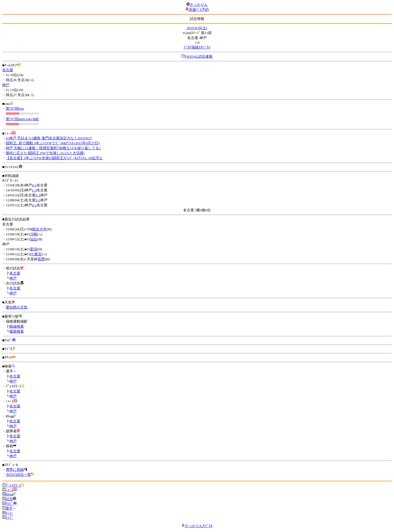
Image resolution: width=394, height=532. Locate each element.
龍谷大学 (39, 229)
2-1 (38, 195)
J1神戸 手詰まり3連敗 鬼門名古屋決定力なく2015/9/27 (49, 138)
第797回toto (15, 108)
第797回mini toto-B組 (22, 119)
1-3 (34, 190)
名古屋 (8, 70)
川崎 (34, 234)
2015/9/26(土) (197, 28)
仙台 (34, 239)
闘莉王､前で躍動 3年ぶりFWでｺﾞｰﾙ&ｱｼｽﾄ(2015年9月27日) (53, 143)
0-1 (34, 185)
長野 (41, 259)
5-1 (38, 200)
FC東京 (36, 254)
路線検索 (17, 326)
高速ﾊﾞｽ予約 (199, 10)
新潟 (34, 249)
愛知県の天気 (17, 307)
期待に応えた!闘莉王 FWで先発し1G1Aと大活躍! (45, 153)
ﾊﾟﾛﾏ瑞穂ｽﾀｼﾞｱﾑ (197, 47)
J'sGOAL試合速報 (199, 56)
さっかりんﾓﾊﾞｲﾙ (197, 526)
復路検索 (17, 331)
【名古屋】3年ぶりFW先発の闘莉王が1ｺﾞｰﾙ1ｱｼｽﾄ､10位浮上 (54, 158)
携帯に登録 (15, 470)
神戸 (6, 85)
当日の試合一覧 (18, 475)
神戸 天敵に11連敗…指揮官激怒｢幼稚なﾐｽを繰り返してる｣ (53, 148)
